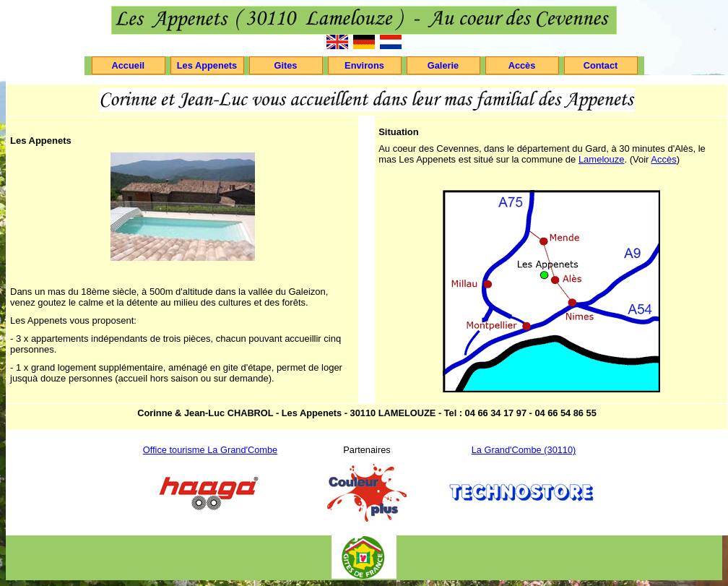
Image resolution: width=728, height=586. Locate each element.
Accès (663, 159)
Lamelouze (602, 159)
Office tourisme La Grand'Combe (210, 450)
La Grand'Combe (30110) (524, 450)
